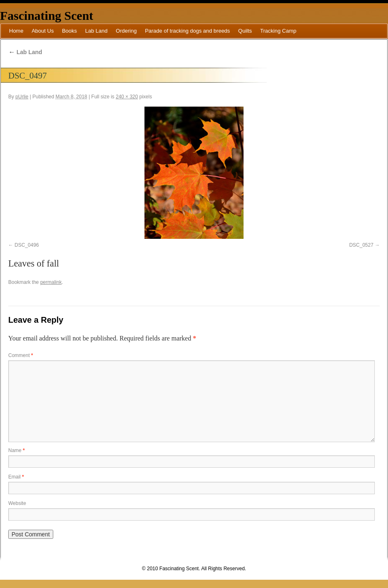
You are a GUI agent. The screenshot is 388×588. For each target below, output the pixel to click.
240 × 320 (127, 97)
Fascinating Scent (47, 15)
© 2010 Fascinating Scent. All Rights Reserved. (194, 569)
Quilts (245, 31)
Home (16, 31)
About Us (43, 31)
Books (69, 31)
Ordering (127, 31)
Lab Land (96, 31)
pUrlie (22, 97)
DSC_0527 (361, 245)
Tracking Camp (278, 31)
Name (17, 450)
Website (17, 503)
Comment (21, 355)
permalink (51, 282)
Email (16, 477)
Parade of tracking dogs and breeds (187, 31)
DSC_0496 (27, 245)
